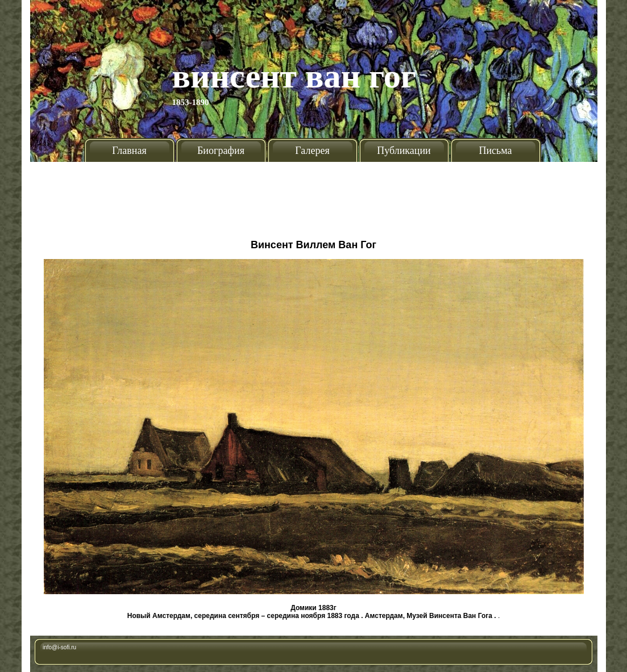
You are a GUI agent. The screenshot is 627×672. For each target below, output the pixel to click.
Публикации (404, 151)
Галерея (312, 151)
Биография (221, 151)
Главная (129, 151)
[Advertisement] (314, 196)
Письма (495, 151)
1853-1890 (191, 102)
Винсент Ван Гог (294, 76)
